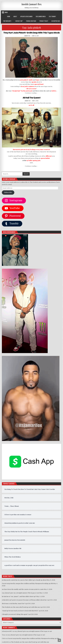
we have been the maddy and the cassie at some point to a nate (23, 589)
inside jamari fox (32, 4)
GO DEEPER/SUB (56, 21)
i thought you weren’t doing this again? (15, 614)
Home (9, 16)
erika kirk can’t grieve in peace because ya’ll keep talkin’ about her (24, 600)
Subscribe (8, 192)
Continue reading (32, 93)
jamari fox (27, 36)
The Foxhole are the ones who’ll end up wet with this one (21, 607)
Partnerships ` (8, 21)
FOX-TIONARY (52, 16)
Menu (6, 12)
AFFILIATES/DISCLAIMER (26, 16)
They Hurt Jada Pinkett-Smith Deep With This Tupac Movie (32, 33)
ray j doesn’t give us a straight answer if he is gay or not (21, 593)
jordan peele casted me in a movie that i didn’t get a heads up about (24, 580)
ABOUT (15, 16)
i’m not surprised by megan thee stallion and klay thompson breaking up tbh (27, 583)
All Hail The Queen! (32, 98)
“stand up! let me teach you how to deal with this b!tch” (20, 611)
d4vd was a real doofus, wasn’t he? (13, 603)
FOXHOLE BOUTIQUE (31, 21)
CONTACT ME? (19, 21)
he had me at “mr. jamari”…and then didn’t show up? (19, 596)
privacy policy (44, 21)
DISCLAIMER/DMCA (41, 16)
